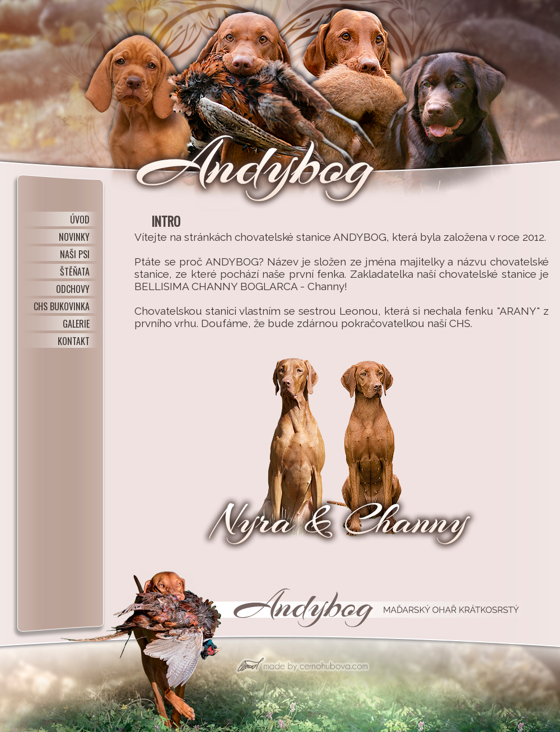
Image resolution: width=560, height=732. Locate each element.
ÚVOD (80, 220)
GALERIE (76, 324)
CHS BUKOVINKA (62, 306)
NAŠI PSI (75, 254)
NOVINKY (74, 237)
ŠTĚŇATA (75, 272)
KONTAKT (74, 341)
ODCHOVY (73, 289)
